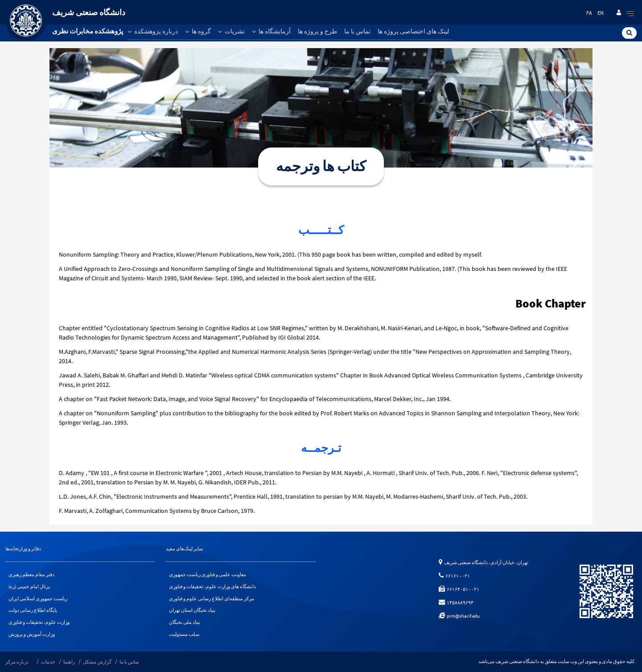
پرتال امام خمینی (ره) (29, 586)
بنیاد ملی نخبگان (185, 623)
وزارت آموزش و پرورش (32, 635)
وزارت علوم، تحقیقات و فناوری (39, 623)
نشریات (231, 31)
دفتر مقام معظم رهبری (31, 574)
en (601, 13)
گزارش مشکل (97, 662)
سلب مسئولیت (184, 635)
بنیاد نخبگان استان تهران (192, 611)
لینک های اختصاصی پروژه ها (413, 31)
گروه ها (198, 31)
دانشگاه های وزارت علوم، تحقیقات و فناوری (212, 586)
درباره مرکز (17, 662)
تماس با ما (357, 31)
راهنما (69, 662)
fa (589, 13)
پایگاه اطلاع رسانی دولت (33, 611)
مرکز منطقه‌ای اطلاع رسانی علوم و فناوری (212, 598)
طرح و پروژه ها (317, 31)
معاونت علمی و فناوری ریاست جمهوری (208, 574)
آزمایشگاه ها (271, 31)
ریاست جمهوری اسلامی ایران (38, 598)
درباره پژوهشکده (153, 31)
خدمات (48, 662)
